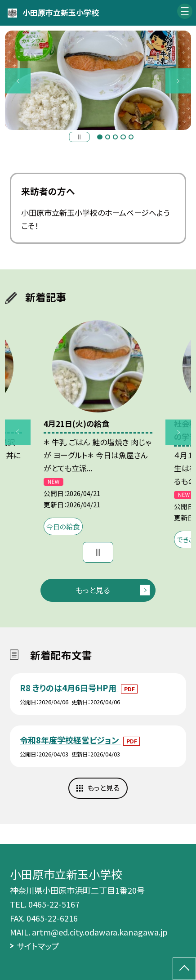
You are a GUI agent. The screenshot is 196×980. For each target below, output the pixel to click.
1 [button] (100, 137)
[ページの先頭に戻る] (184, 969)
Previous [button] (18, 81)
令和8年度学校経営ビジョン (70, 740)
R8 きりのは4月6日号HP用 (69, 688)
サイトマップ (38, 946)
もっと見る (93, 590)
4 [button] (123, 137)
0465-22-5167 (54, 904)
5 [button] (131, 137)
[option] (98, 80)
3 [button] (115, 137)
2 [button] (108, 137)
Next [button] (178, 81)
